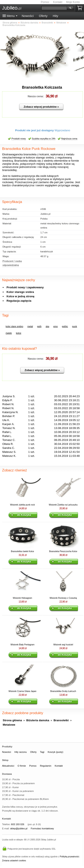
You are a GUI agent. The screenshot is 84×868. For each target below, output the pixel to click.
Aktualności (8, 766)
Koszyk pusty (81, 8)
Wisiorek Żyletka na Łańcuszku (63, 505)
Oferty (43, 16)
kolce (18, 333)
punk (74, 326)
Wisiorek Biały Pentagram (22, 645)
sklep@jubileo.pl (19, 828)
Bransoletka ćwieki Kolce (22, 551)
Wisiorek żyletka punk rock (22, 505)
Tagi (42, 752)
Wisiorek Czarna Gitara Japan (22, 691)
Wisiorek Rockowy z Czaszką (63, 598)
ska (47, 326)
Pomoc (45, 2)
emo (55, 326)
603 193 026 (18, 824)
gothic (65, 326)
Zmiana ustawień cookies (14, 861)
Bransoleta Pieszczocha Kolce (63, 551)
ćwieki (9, 333)
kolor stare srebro (14, 326)
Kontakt (58, 2)
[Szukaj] (54, 8)
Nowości (28, 16)
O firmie (22, 766)
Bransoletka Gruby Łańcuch (63, 691)
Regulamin (46, 766)
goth (39, 326)
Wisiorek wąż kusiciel (63, 645)
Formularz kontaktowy (42, 828)
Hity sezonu (21, 752)
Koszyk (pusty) (55, 752)
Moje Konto (73, 2)
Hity (55, 16)
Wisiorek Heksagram (22, 598)
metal (30, 326)
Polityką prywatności (69, 857)
